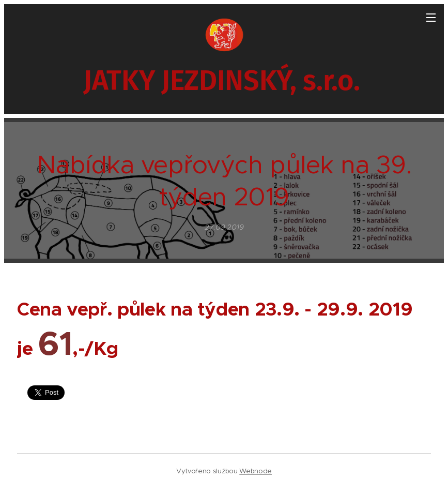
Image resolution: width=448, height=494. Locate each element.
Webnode (256, 471)
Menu (431, 18)
